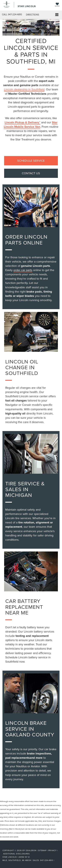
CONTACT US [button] (31, 173)
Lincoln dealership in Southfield (24, 89)
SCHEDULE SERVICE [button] (31, 161)
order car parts (23, 270)
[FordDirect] (11, 847)
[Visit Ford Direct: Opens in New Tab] (56, 860)
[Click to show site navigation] (57, 15)
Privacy (52, 850)
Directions (32, 15)
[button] (12, 15)
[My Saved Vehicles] (57, 5)
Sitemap (42, 850)
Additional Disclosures (16, 854)
